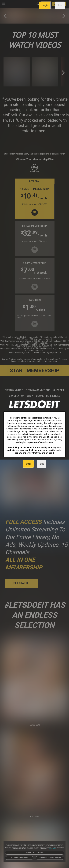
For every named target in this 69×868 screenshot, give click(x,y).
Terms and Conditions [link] (43, 437)
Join (60, 5)
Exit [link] (42, 464)
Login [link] (45, 5)
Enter (28, 464)
